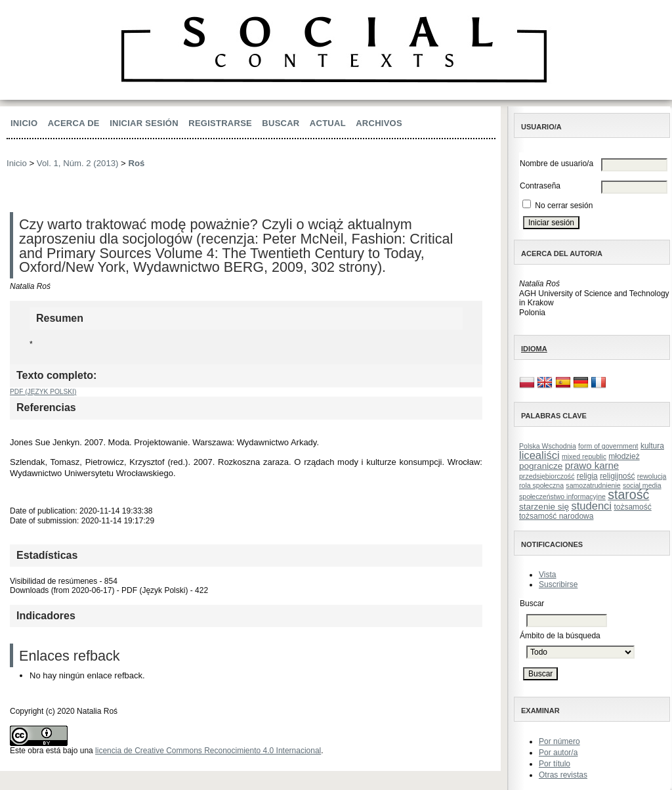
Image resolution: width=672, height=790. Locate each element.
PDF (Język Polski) (43, 392)
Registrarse (220, 123)
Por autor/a (558, 753)
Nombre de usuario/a (556, 164)
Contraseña (540, 186)
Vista (547, 575)
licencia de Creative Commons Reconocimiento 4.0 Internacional (208, 751)
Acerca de (74, 123)
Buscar (281, 123)
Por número (559, 741)
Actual (328, 123)
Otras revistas (563, 775)
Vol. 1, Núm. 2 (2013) (78, 163)
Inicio (24, 123)
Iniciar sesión (144, 123)
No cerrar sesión (564, 206)
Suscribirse (558, 584)
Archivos (379, 123)
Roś (136, 163)
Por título (555, 764)
